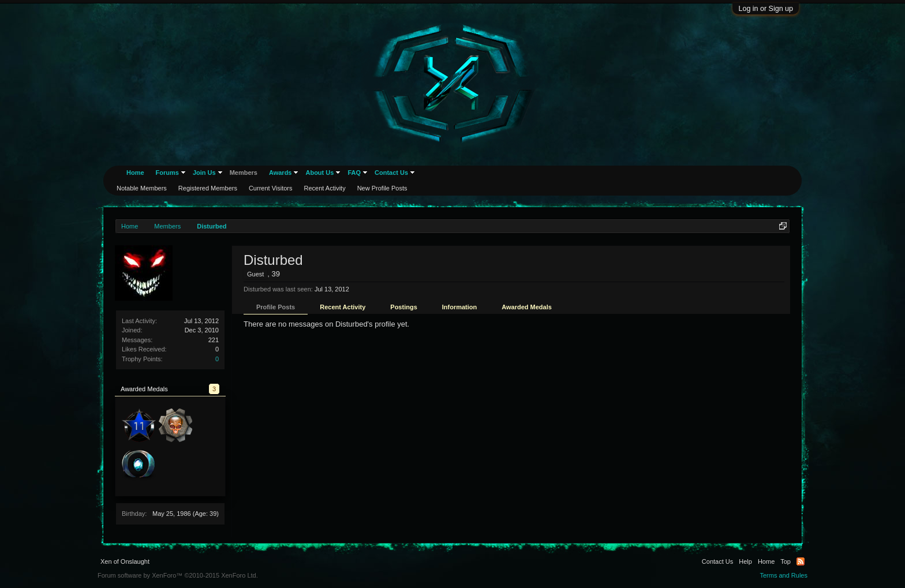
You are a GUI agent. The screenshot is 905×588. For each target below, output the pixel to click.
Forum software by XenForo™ (178, 575)
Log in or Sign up (766, 9)
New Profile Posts (382, 188)
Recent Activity (343, 307)
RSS (801, 561)
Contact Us (391, 173)
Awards (281, 173)
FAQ (354, 173)
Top (786, 561)
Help (745, 561)
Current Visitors (271, 188)
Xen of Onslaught (125, 561)
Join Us (204, 173)
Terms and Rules (784, 575)
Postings (403, 307)
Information (460, 307)
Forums (167, 173)
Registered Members (208, 188)
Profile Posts (276, 307)
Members (244, 173)
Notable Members (142, 188)
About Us (319, 173)
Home (135, 173)
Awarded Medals (527, 307)
